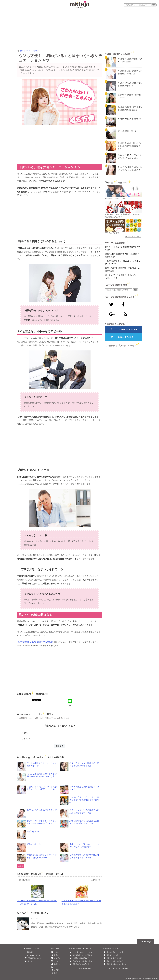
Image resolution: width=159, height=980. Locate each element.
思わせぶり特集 (34, 844)
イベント (55, 961)
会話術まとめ (33, 831)
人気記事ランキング (32, 958)
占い (54, 967)
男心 (54, 973)
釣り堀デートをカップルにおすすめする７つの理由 (123, 248)
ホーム (28, 961)
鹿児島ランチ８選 (113, 955)
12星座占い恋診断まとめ (81, 958)
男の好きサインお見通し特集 (82, 961)
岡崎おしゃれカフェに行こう (116, 964)
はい (26, 733)
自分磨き (55, 970)
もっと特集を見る (85, 968)
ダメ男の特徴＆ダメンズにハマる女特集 (35, 642)
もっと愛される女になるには (82, 952)
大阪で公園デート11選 (114, 958)
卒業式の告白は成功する (81, 964)
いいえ (27, 739)
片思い (54, 955)
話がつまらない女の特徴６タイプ (42, 810)
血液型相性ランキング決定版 (82, 955)
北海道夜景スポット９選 (115, 952)
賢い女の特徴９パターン (127, 131)
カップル (55, 958)
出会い (54, 952)
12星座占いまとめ (112, 233)
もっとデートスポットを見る (118, 968)
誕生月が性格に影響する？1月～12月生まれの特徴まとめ (122, 255)
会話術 (21, 866)
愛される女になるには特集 (115, 199)
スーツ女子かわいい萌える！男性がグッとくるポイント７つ (123, 276)
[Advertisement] (79, 30)
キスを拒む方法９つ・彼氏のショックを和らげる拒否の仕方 (123, 262)
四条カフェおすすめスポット (116, 961)
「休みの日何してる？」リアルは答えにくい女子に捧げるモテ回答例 (84, 800)
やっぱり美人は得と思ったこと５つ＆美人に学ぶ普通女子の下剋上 (130, 146)
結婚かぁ (55, 964)
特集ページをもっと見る (133, 237)
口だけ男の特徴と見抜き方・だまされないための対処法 (123, 269)
